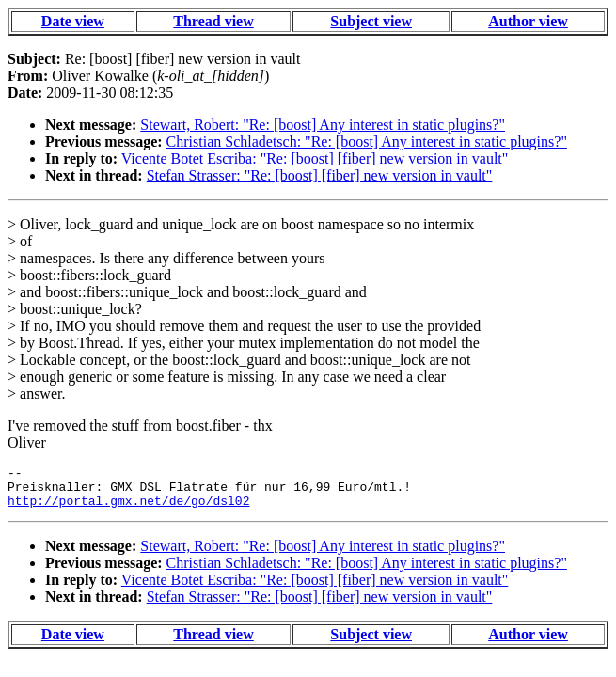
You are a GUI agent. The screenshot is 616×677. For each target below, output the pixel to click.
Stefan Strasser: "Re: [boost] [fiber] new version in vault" (320, 175)
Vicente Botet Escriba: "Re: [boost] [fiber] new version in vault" (315, 158)
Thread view (213, 21)
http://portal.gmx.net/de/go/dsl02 (128, 509)
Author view (528, 21)
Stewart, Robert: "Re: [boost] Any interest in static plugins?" (323, 125)
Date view (73, 21)
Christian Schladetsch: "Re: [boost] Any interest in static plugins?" (367, 142)
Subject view (371, 21)
